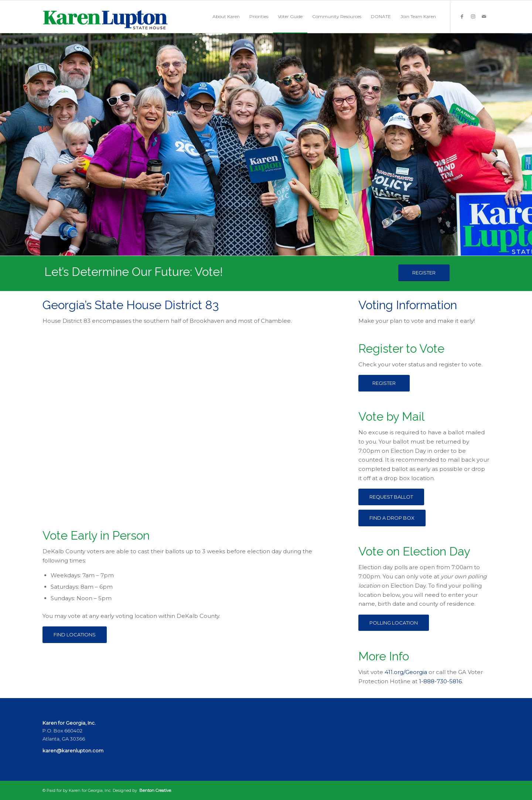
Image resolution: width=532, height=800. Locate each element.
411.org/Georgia (406, 672)
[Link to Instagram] (473, 16)
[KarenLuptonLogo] (105, 17)
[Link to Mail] (484, 16)
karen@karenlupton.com (73, 751)
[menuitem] (226, 17)
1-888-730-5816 (440, 681)
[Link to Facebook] (462, 16)
